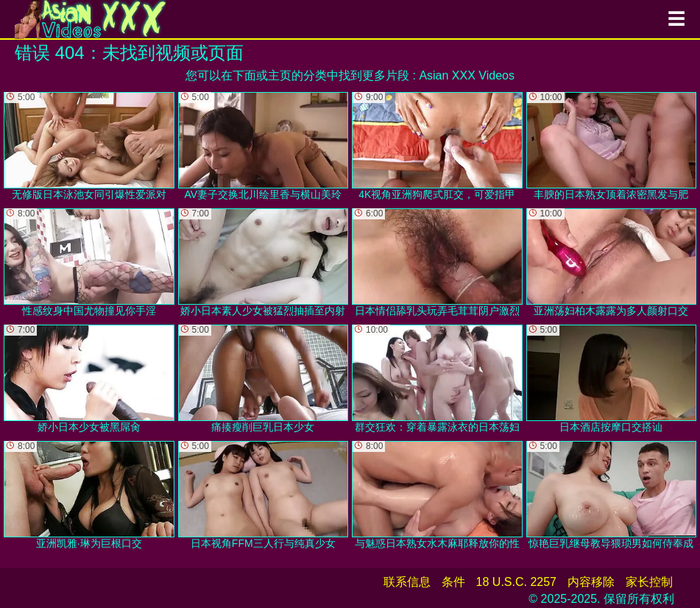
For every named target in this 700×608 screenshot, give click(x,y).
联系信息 (407, 582)
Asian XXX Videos (467, 75)
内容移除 (591, 582)
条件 (453, 582)
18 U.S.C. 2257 (516, 582)
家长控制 (649, 582)
